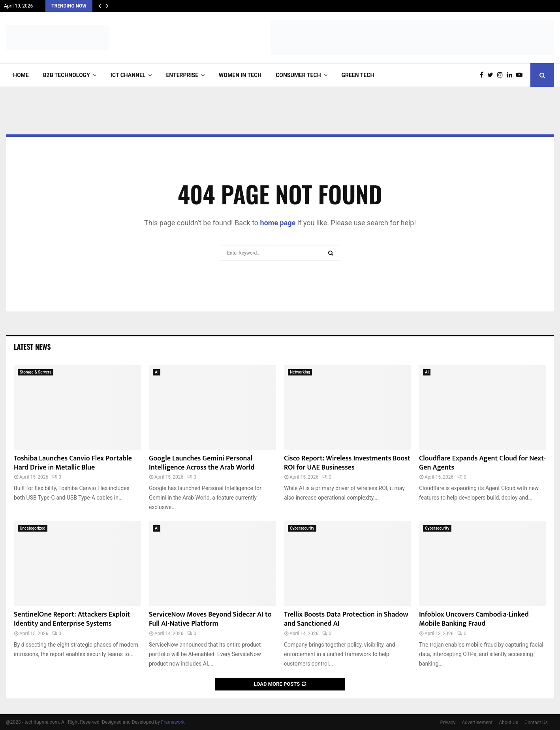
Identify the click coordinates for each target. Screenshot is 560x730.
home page (278, 223)
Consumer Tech (298, 75)
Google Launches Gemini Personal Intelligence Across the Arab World (202, 463)
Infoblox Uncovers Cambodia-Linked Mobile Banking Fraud (474, 619)
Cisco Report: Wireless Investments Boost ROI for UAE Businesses (347, 463)
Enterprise (182, 75)
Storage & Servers (36, 372)
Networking (300, 372)
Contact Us (536, 722)
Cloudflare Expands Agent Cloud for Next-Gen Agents (482, 463)
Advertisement (477, 722)
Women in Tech (240, 75)
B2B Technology (67, 75)
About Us (508, 722)
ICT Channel (128, 75)
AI (157, 372)
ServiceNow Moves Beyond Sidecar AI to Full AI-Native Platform (210, 619)
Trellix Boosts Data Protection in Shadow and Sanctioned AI (346, 619)
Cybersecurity (302, 528)
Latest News (32, 347)
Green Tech (358, 75)
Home (21, 75)
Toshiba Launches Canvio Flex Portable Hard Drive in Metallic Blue (73, 463)
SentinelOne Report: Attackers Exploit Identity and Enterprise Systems (72, 619)
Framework (173, 722)
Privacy (448, 722)
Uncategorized (33, 528)
